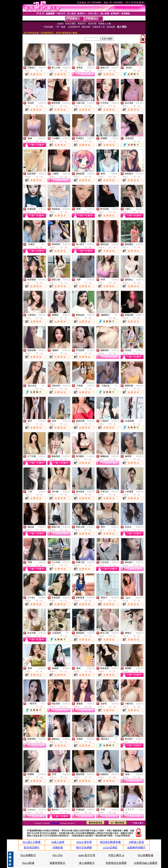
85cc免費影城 (146, 855)
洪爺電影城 (55, 823)
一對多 (141, 810)
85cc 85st (58, 855)
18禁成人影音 (136, 842)
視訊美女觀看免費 (110, 842)
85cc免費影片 (28, 855)
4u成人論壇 (58, 842)
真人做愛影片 (87, 863)
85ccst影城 (28, 863)
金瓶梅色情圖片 (136, 848)
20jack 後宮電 (84, 842)
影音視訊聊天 (32, 848)
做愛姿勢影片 (58, 863)
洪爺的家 (58, 848)
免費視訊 (42, 68)
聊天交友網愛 (84, 848)
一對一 (141, 68)
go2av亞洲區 (110, 848)
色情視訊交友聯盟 (116, 863)
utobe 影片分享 (87, 855)
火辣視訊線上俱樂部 (146, 863)
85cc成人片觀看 (32, 842)
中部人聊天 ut (116, 855)
